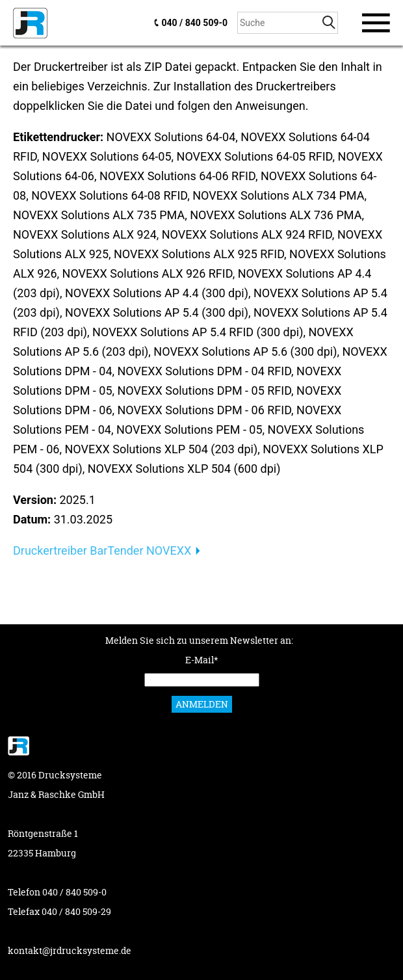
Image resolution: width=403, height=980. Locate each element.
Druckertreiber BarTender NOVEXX (102, 550)
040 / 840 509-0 (195, 23)
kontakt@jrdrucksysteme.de (70, 950)
